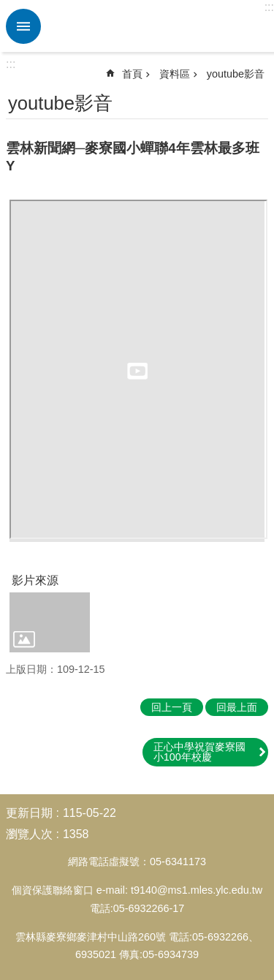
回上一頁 (172, 707)
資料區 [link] (175, 74)
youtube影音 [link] (236, 74)
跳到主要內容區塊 (8, 8)
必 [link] (23, 26)
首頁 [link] (132, 74)
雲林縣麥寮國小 (155, 26)
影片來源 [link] (35, 580)
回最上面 (237, 707)
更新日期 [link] (29, 813)
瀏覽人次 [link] (29, 834)
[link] (50, 622)
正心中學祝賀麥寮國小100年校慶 (199, 752)
